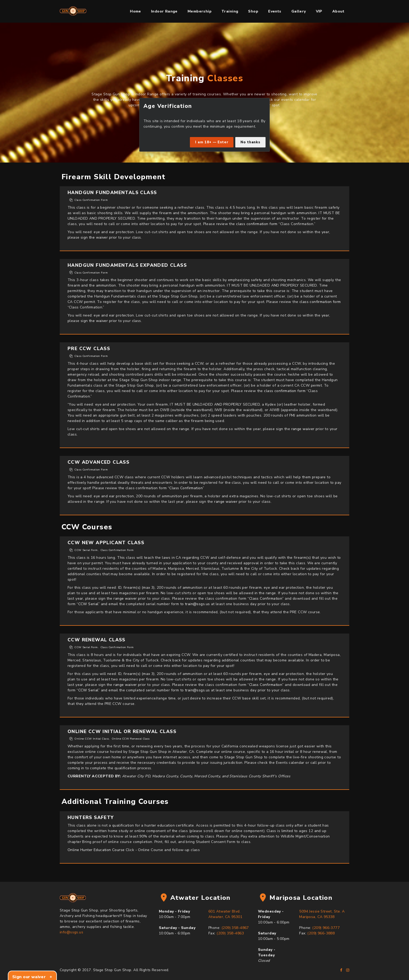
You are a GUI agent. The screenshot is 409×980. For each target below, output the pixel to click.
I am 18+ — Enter (212, 142)
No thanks (250, 142)
